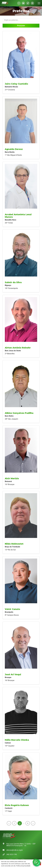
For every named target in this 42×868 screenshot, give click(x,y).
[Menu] (39, 3)
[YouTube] (23, 3)
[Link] (5, 3)
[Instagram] (19, 3)
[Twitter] (28, 3)
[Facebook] (32, 3)
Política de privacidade (23, 866)
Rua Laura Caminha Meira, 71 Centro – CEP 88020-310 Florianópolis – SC (21, 845)
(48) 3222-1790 (12, 854)
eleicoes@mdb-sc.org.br (15, 850)
